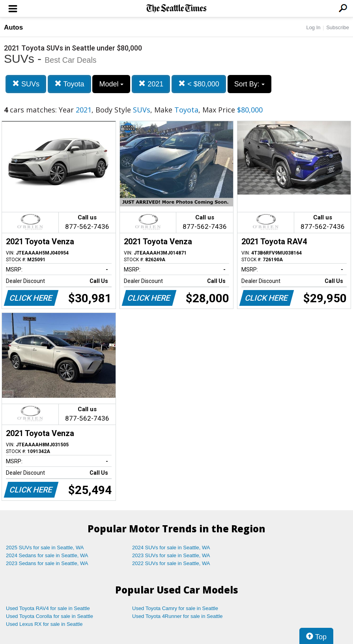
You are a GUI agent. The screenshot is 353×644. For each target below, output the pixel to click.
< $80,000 (199, 84)
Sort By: (249, 84)
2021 (151, 84)
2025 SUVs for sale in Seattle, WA (45, 548)
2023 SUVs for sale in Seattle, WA (171, 555)
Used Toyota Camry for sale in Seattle (175, 608)
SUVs (26, 84)
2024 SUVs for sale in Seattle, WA (171, 548)
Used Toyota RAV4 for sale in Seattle (48, 608)
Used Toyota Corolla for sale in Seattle (49, 616)
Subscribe (338, 27)
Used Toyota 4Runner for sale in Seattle (177, 616)
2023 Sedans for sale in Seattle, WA (47, 563)
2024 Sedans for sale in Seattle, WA (47, 555)
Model (111, 84)
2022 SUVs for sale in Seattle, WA (171, 563)
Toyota (69, 84)
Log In (313, 27)
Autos (13, 27)
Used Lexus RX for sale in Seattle (44, 624)
